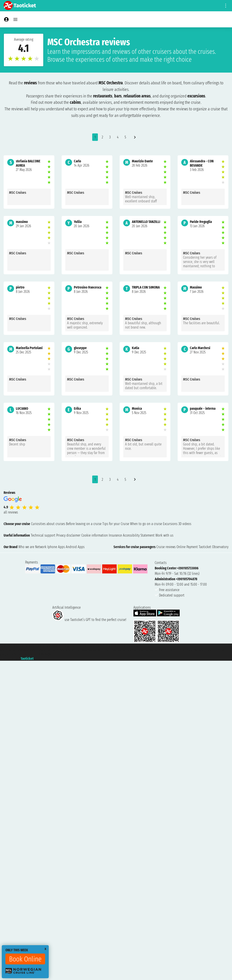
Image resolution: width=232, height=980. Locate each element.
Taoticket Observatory (214, 547)
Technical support (43, 535)
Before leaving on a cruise (84, 524)
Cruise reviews (166, 547)
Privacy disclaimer (68, 535)
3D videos (185, 524)
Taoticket (27, 659)
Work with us (164, 535)
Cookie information (95, 535)
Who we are (26, 547)
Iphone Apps (56, 547)
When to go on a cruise (146, 524)
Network (41, 547)
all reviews (11, 512)
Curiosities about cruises (48, 524)
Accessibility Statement (139, 535)
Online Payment (187, 547)
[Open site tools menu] (226, 6)
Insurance (115, 535)
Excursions (170, 524)
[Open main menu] (15, 19)
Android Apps (75, 547)
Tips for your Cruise (116, 524)
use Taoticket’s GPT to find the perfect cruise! (89, 620)
